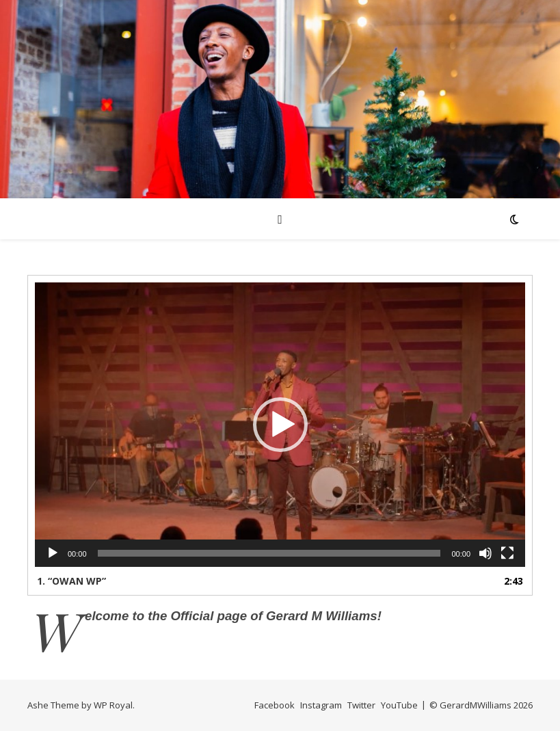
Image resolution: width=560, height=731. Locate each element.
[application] (280, 425)
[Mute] (485, 553)
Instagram (321, 705)
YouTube (399, 705)
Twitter (361, 705)
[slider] (269, 553)
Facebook (275, 705)
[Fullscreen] (507, 553)
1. (71, 581)
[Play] (53, 553)
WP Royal (113, 705)
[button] (280, 425)
